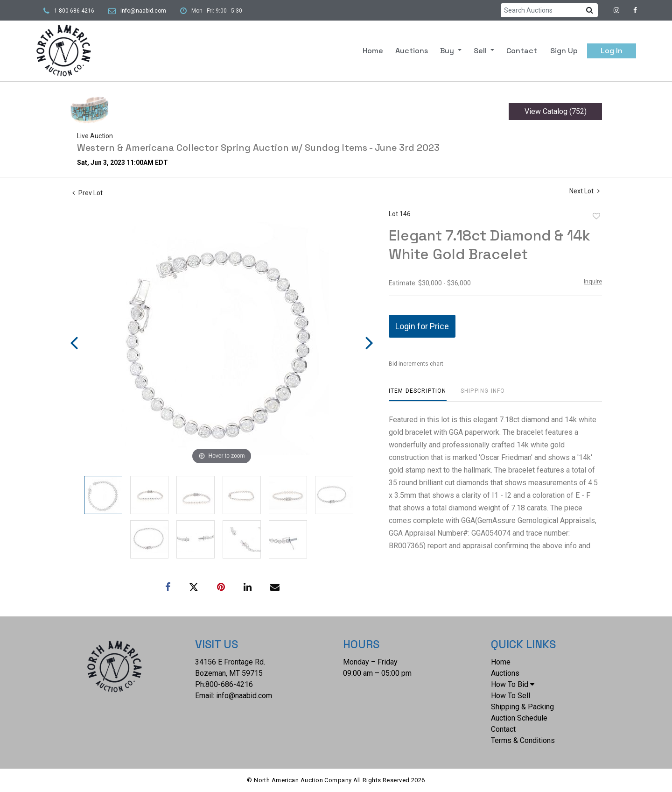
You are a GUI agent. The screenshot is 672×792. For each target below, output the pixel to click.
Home (373, 51)
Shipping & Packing (522, 707)
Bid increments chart (416, 364)
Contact (522, 51)
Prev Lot (87, 193)
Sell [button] (481, 51)
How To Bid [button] (513, 684)
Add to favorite (596, 216)
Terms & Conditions (523, 740)
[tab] (418, 394)
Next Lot (584, 191)
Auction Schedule (519, 718)
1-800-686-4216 (74, 11)
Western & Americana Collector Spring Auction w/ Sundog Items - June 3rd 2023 (258, 148)
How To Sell (511, 696)
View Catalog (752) (556, 111)
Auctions (412, 51)
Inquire (593, 281)
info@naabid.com (143, 11)
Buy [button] (448, 51)
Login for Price (422, 326)
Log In (612, 51)
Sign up (564, 51)
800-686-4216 (229, 684)
